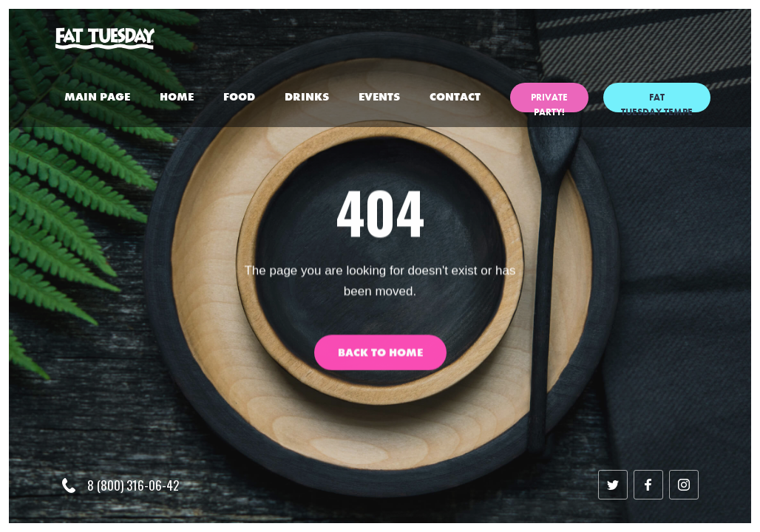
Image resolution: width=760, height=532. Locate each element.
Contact (455, 97)
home (177, 97)
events (379, 97)
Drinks (307, 97)
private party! (549, 102)
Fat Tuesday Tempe (657, 102)
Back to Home (380, 361)
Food (239, 97)
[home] (105, 38)
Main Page (97, 97)
